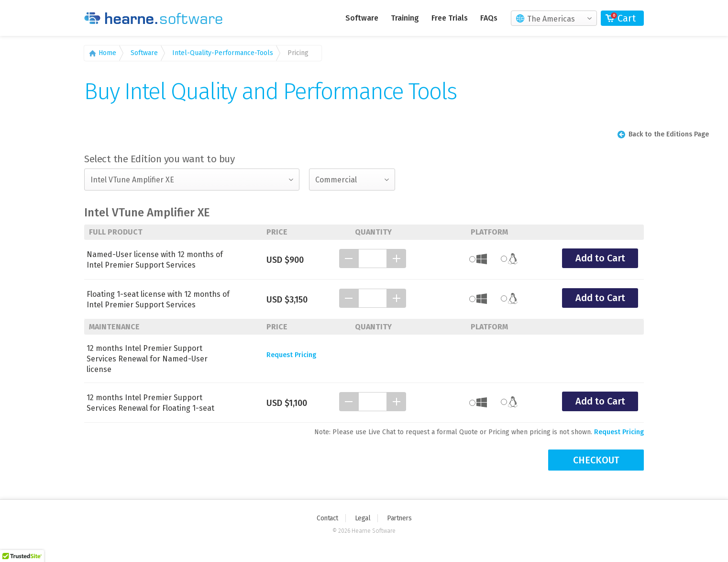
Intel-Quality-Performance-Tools (223, 53)
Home (107, 53)
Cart (627, 18)
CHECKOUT (596, 460)
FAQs (489, 18)
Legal (363, 518)
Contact (327, 518)
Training (405, 18)
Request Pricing (291, 355)
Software (362, 18)
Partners (399, 518)
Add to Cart (600, 258)
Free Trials (450, 18)
